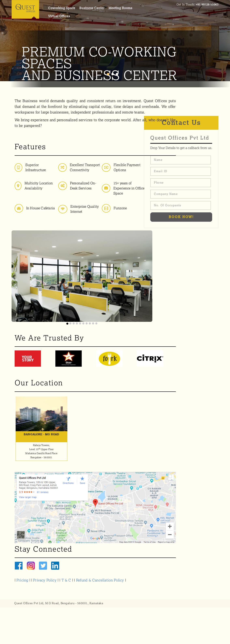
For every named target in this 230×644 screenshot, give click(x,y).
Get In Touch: (197, 4)
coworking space (62, 8)
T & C (67, 580)
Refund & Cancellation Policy (100, 580)
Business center (92, 8)
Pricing (22, 580)
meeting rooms (120, 8)
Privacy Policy (45, 580)
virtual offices (59, 16)
